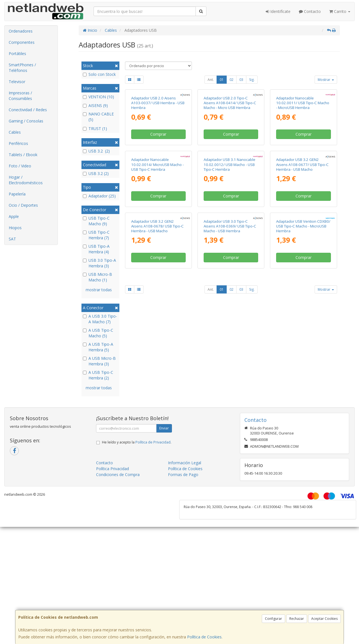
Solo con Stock (99, 74)
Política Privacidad (113, 516)
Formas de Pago (183, 522)
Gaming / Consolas (26, 121)
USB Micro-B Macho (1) (97, 277)
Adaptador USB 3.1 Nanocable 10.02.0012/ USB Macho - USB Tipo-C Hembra (230, 267)
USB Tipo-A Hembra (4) (96, 249)
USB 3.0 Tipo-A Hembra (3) (99, 263)
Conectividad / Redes (28, 110)
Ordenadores (21, 31)
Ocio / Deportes (23, 205)
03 (241, 80)
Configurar (273, 619)
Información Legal (185, 510)
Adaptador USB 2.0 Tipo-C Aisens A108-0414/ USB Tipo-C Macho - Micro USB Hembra (230, 154)
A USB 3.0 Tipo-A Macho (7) (100, 319)
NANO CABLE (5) (98, 117)
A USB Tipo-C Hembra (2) (98, 375)
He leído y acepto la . (137, 489)
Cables (15, 132)
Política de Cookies (204, 637)
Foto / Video (20, 166)
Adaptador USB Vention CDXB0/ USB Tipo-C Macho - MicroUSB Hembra (303, 380)
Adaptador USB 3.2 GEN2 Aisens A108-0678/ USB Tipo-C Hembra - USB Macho (157, 380)
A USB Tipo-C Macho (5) (98, 333)
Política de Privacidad (153, 489)
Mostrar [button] (326, 80)
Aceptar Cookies (324, 619)
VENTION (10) (98, 97)
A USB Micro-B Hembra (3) (99, 361)
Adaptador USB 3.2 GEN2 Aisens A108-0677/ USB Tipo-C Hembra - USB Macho (302, 267)
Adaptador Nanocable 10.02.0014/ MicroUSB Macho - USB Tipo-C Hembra (157, 267)
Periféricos (18, 143)
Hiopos (15, 228)
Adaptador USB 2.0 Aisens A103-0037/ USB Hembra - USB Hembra (158, 154)
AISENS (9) (95, 105)
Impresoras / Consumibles (20, 96)
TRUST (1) (95, 128)
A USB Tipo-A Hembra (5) (98, 347)
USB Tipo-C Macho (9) (96, 221)
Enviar (164, 475)
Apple (14, 216)
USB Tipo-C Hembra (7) (96, 235)
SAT (12, 239)
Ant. (211, 80)
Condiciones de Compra (118, 522)
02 (231, 80)
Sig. (252, 80)
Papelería (17, 194)
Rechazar (297, 619)
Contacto (310, 11)
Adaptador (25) (99, 196)
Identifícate (278, 11)
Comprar (158, 186)
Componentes (22, 42)
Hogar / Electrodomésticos (26, 180)
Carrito (340, 11)
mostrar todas (99, 290)
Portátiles (17, 54)
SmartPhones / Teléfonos (22, 68)
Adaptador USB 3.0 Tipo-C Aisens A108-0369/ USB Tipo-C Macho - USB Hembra (230, 380)
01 (222, 80)
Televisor (17, 82)
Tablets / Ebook (23, 155)
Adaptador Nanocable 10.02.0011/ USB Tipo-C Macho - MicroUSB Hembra (303, 154)
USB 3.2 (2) (96, 151)
